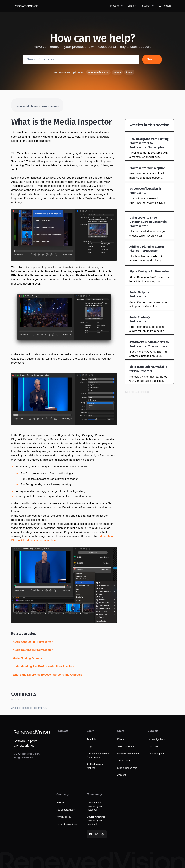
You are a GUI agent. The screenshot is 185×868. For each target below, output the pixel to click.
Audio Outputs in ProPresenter (33, 642)
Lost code (153, 746)
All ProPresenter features (96, 766)
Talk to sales (124, 761)
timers (129, 72)
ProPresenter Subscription (147, 168)
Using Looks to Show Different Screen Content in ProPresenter (148, 222)
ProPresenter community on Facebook (94, 806)
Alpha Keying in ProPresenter (149, 271)
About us (61, 803)
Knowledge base (157, 739)
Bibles (121, 739)
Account (122, 775)
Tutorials (91, 739)
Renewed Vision (27, 106)
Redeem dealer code (128, 754)
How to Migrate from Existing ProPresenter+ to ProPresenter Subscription (149, 143)
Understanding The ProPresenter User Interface (44, 666)
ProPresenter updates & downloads (99, 755)
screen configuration (98, 72)
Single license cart (127, 768)
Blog (89, 746)
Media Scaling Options (27, 658)
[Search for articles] (81, 59)
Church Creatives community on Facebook (96, 821)
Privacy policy (64, 817)
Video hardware (126, 746)
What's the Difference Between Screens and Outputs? (48, 675)
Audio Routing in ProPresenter (33, 650)
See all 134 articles (137, 392)
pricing (117, 72)
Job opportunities (65, 810)
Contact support (156, 754)
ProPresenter (51, 106)
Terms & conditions (66, 824)
